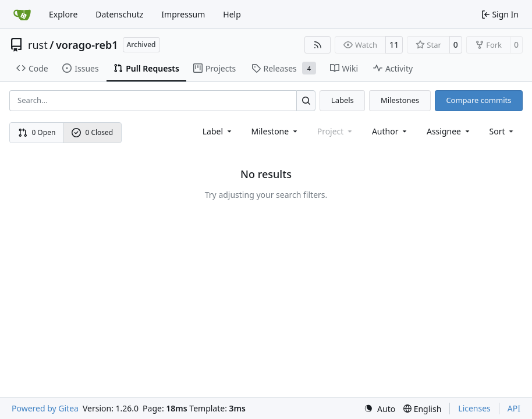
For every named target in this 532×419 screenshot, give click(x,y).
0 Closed (93, 132)
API (514, 408)
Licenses (474, 408)
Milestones (400, 100)
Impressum (183, 14)
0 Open (37, 132)
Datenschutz (119, 14)
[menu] (503, 131)
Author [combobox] (390, 131)
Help (232, 14)
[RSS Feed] (318, 45)
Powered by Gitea (45, 408)
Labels (343, 100)
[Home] (22, 15)
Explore (63, 14)
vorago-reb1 (87, 45)
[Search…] (306, 100)
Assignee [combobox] (449, 131)
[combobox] (218, 131)
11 (394, 45)
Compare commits (478, 100)
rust (38, 45)
